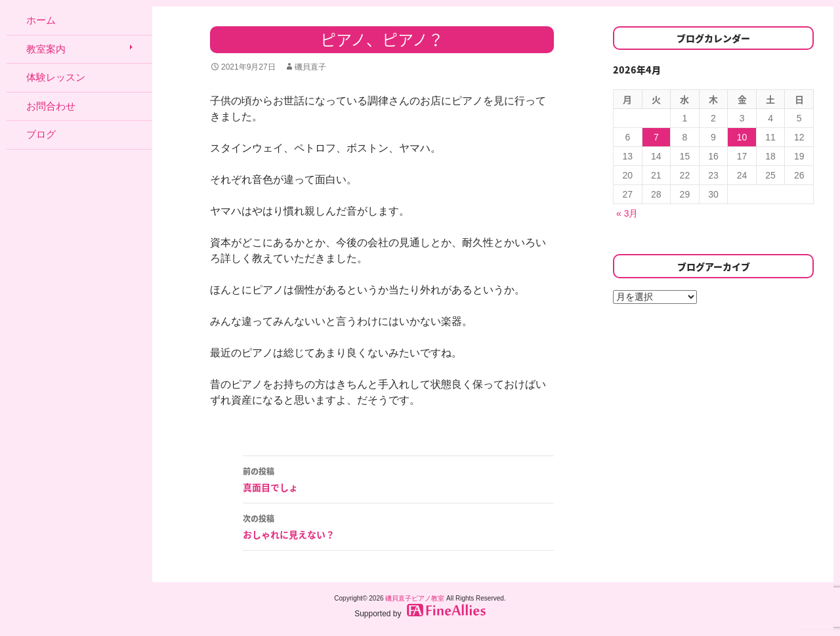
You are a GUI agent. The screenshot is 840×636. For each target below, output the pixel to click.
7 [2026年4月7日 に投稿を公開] (656, 137)
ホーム (41, 20)
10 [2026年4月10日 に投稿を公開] (742, 137)
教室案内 (46, 49)
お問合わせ (51, 106)
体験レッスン (56, 77)
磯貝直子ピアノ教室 (415, 598)
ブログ (41, 134)
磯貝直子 (310, 67)
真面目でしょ (398, 478)
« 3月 (627, 213)
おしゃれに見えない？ (398, 526)
